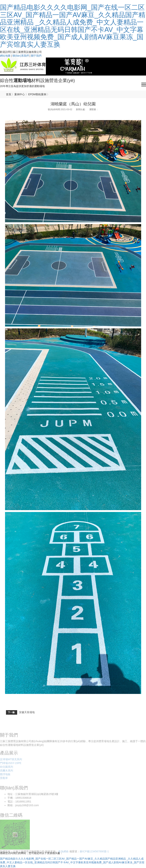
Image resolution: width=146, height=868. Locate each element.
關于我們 (36, 56)
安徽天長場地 (27, 712)
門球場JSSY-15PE (11, 764)
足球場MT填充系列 (11, 760)
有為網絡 (63, 852)
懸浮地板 (5, 775)
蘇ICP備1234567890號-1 (94, 852)
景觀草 (4, 779)
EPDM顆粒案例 (37, 94)
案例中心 (20, 94)
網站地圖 (5, 56)
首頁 (9, 94)
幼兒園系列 (7, 768)
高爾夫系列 (7, 771)
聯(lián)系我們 (21, 56)
